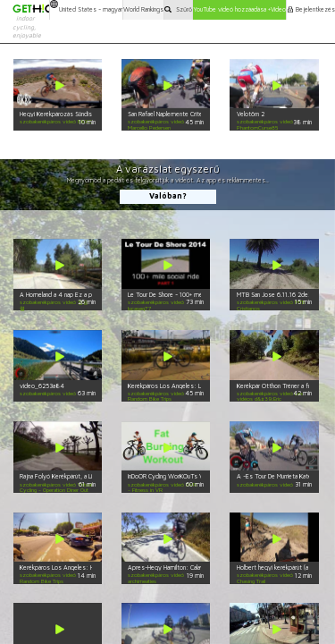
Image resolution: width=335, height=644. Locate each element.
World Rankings (143, 9)
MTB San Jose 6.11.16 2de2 (274, 295)
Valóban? (168, 196)
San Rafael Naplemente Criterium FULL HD (182, 114)
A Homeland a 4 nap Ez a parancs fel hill (72, 295)
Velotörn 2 (251, 114)
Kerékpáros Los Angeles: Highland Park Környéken (86, 568)
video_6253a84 (42, 386)
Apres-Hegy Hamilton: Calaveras (172, 568)
